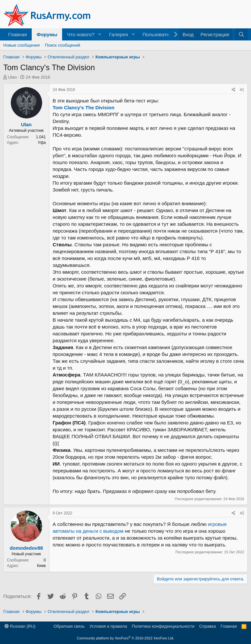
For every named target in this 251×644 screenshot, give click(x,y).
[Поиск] (241, 34)
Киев (41, 566)
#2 (242, 513)
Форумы (47, 34)
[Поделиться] (234, 90)
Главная (17, 34)
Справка (208, 626)
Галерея (119, 34)
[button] (100, 34)
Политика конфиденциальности (163, 626)
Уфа (42, 143)
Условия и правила (108, 626)
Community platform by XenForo (125, 638)
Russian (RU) (20, 626)
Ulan (13, 77)
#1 (242, 90)
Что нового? (81, 34)
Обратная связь (69, 626)
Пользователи (159, 34)
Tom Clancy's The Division (84, 107)
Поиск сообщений (63, 45)
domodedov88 (26, 548)
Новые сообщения (22, 45)
